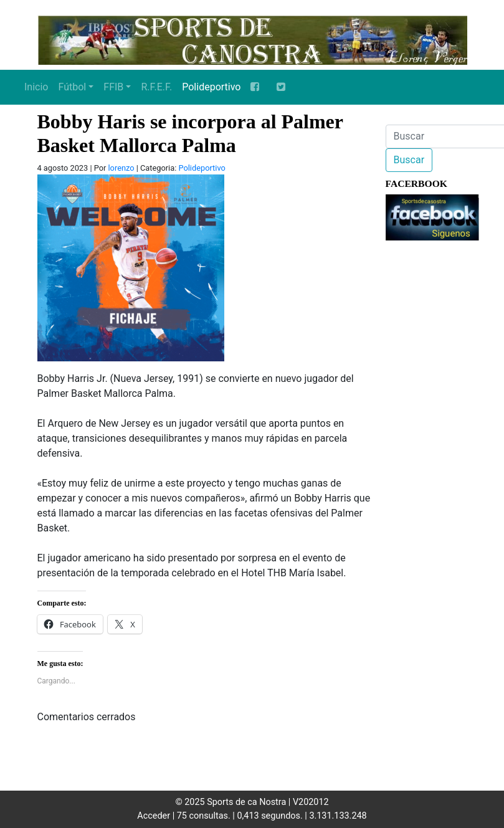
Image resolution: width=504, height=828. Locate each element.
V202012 (311, 802)
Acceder (154, 816)
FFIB (113, 87)
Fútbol (72, 87)
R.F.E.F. (156, 87)
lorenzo (121, 168)
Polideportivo (211, 87)
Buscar (409, 160)
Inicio (36, 87)
